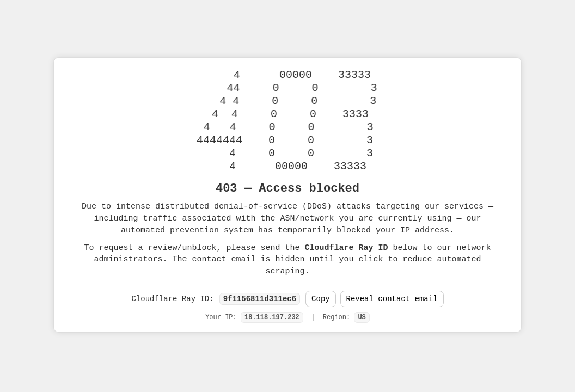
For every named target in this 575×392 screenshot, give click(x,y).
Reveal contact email (392, 299)
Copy (321, 299)
